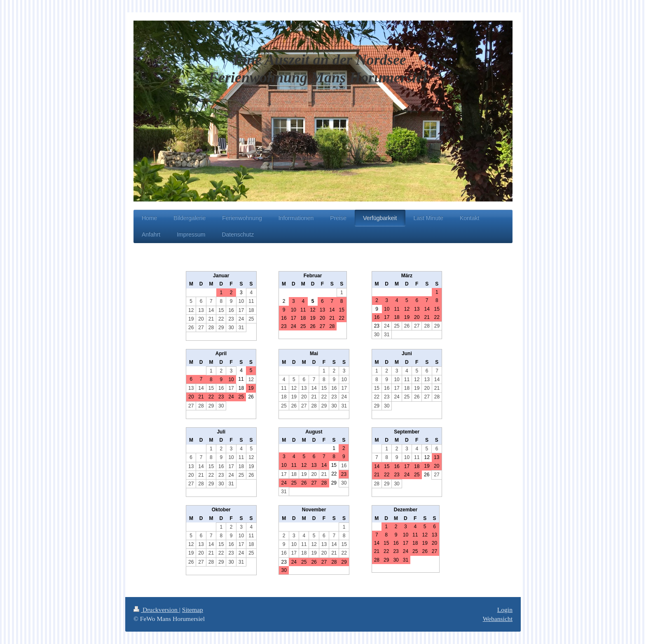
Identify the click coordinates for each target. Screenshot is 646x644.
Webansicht (498, 619)
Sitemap (193, 610)
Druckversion (156, 610)
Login (505, 610)
